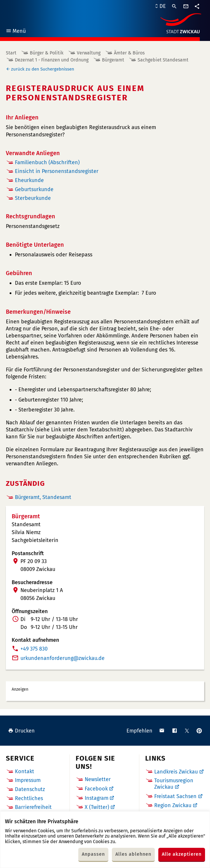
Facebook (96, 789)
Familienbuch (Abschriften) (47, 162)
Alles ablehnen (133, 854)
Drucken (21, 731)
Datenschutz (30, 789)
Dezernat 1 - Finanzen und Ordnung (52, 60)
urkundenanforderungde (63, 658)
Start (11, 53)
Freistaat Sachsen (175, 796)
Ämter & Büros (129, 53)
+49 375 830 (34, 649)
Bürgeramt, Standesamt (43, 497)
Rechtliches (29, 798)
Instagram (97, 798)
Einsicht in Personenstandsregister (57, 171)
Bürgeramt (113, 60)
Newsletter (98, 779)
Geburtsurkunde (34, 189)
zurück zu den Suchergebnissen (43, 69)
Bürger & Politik (47, 53)
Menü (16, 32)
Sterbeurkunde (33, 198)
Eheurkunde (29, 180)
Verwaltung (89, 53)
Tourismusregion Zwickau (174, 784)
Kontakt (25, 771)
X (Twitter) (97, 807)
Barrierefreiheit (33, 807)
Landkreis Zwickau (176, 772)
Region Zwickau (173, 805)
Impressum (28, 780)
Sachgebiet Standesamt (163, 60)
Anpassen (93, 854)
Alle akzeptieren (182, 854)
